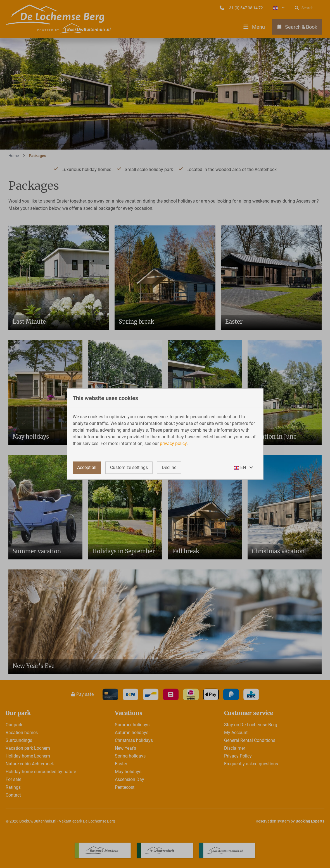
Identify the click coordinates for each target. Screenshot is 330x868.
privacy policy (173, 443)
